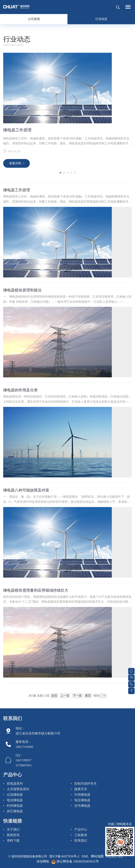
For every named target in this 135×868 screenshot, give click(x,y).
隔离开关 (81, 789)
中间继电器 (82, 795)
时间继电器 (15, 806)
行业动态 (101, 19)
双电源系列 (15, 784)
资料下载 (13, 841)
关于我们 (13, 830)
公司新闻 (34, 19)
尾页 (88, 696)
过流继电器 (15, 795)
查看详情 (15, 163)
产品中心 (13, 775)
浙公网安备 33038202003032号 (75, 861)
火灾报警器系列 (18, 789)
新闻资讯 (13, 835)
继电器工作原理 (17, 130)
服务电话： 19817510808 (24, 744)
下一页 (77, 696)
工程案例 (81, 835)
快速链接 (13, 821)
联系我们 (13, 718)
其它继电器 (15, 811)
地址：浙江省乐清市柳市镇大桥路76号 (38, 731)
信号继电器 (82, 806)
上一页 (65, 696)
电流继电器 (15, 800)
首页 (54, 696)
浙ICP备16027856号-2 (64, 856)
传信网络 (43, 861)
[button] (60, 173)
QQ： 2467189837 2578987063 (24, 760)
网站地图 (97, 856)
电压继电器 (82, 800)
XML (85, 856)
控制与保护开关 (85, 784)
